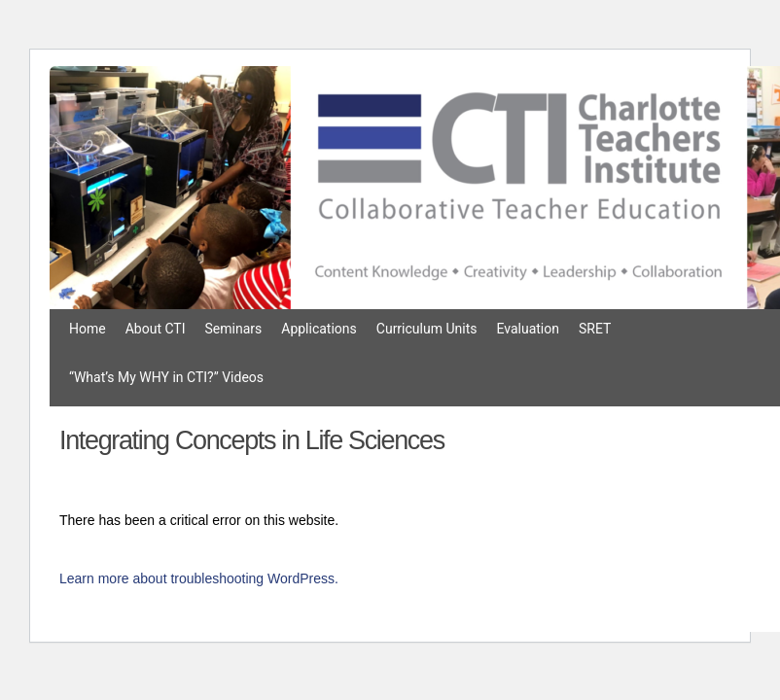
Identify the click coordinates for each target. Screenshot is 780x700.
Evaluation (528, 329)
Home (88, 329)
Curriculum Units (427, 329)
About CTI (156, 329)
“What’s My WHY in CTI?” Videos (166, 377)
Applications (319, 329)
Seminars (234, 329)
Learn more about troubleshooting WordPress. (199, 578)
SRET (595, 329)
